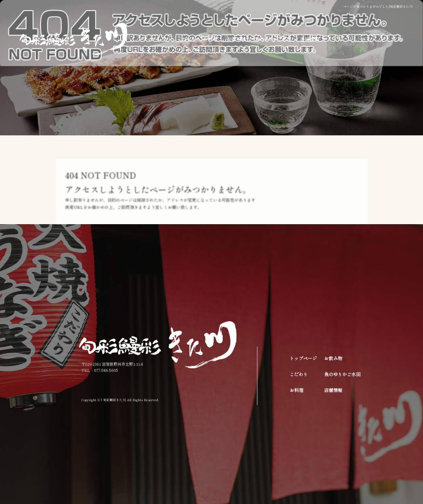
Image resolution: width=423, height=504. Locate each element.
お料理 (211, 39)
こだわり (186, 39)
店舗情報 (317, 39)
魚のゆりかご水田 (273, 39)
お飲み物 (237, 39)
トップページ (155, 39)
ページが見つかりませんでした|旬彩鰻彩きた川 (378, 6)
